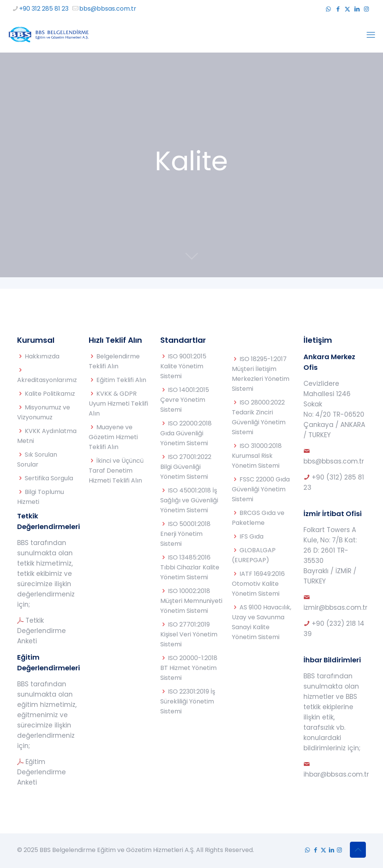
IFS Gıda (251, 536)
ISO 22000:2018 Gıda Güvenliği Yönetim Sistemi (186, 433)
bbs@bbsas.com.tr (334, 461)
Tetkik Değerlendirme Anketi (41, 631)
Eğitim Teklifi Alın (121, 380)
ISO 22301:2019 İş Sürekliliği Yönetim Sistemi (188, 701)
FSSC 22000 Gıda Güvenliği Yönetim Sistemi (261, 489)
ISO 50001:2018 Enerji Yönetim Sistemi (185, 534)
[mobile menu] (371, 35)
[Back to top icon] (358, 850)
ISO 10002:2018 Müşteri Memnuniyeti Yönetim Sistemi (191, 601)
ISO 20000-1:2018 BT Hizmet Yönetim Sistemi (189, 668)
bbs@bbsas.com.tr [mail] (108, 9)
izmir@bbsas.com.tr (335, 607)
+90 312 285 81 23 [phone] (44, 9)
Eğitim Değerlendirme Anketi (41, 772)
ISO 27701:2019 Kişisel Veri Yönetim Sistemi (189, 634)
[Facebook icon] (338, 9)
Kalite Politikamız (50, 394)
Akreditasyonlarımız (47, 380)
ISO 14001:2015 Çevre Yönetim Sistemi (185, 400)
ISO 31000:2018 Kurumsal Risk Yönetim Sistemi (257, 456)
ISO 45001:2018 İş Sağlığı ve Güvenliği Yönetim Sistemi (189, 500)
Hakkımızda (42, 356)
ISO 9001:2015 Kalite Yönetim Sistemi (183, 366)
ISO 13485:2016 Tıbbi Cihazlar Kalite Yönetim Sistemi (190, 567)
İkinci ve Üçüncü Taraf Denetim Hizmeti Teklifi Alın (116, 471)
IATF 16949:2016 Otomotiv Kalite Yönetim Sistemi (258, 584)
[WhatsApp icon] (328, 9)
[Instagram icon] (366, 9)
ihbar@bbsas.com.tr (336, 774)
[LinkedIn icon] (357, 9)
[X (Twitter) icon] (347, 9)
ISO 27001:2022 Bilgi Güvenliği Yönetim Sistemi (186, 467)
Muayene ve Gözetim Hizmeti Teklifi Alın (113, 437)
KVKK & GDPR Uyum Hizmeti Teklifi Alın (118, 404)
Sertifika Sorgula (49, 478)
